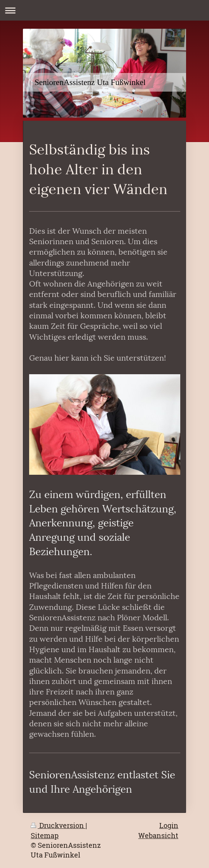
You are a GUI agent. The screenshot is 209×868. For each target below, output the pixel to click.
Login (169, 825)
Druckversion (58, 825)
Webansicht (158, 835)
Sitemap (45, 835)
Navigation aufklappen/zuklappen (104, 10)
